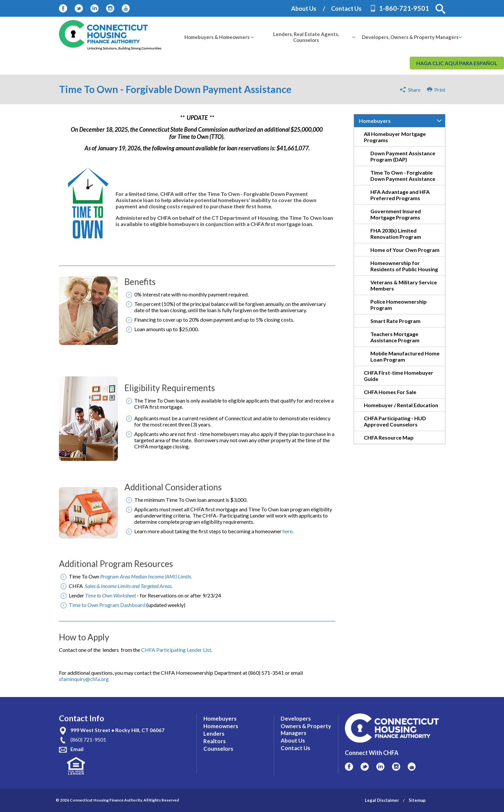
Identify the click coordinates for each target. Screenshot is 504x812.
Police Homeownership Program (399, 305)
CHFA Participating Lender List (176, 650)
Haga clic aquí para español (457, 63)
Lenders (214, 734)
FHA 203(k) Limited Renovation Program (396, 234)
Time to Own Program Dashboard (107, 605)
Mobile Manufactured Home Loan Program (405, 356)
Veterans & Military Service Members (404, 285)
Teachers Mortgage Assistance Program (395, 337)
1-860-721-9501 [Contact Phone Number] (404, 8)
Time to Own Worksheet (111, 595)
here (288, 531)
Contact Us (346, 9)
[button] (440, 9)
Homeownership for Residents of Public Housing (404, 266)
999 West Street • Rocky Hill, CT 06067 (117, 730)
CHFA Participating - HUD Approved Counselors (395, 421)
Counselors (218, 749)
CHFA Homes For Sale (390, 392)
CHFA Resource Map (389, 437)
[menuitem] (217, 37)
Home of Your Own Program (405, 250)
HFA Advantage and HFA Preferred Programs (400, 195)
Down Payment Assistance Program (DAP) (403, 156)
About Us (304, 9)
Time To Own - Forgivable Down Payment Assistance (403, 176)
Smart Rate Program (395, 321)
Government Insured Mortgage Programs (396, 214)
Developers (296, 718)
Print (436, 90)
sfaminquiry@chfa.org (84, 679)
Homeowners (221, 726)
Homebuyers (375, 121)
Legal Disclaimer (382, 800)
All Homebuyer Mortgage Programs (395, 137)
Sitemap (417, 800)
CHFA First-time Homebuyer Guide (399, 376)
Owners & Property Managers (306, 729)
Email (77, 749)
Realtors (215, 741)
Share (414, 90)
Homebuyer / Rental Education (401, 405)
